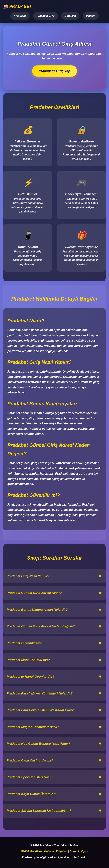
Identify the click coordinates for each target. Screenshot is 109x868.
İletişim (91, 16)
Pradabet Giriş (46, 16)
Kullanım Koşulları (56, 852)
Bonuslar (70, 16)
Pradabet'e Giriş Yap (55, 71)
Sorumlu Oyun (79, 852)
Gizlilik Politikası (31, 852)
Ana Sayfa (20, 16)
